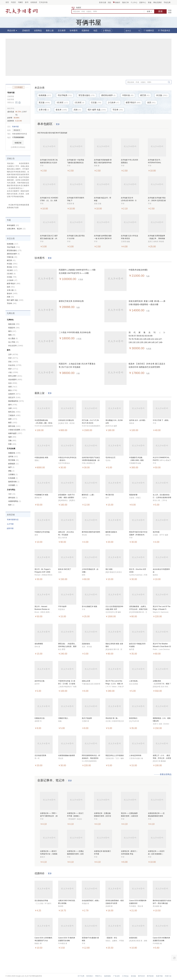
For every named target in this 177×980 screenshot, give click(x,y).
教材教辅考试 (16, 401)
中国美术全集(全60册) (138, 270)
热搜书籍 (159, 976)
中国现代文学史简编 (42, 532)
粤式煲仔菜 (110, 495)
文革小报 (12, 290)
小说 (13, 372)
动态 (95, 30)
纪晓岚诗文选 (40, 718)
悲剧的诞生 (86, 644)
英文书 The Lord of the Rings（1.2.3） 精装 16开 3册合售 (114, 684)
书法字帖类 (13, 247)
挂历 (11, 287)
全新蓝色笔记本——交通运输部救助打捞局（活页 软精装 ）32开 (156, 816)
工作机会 (125, 976)
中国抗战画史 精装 (41, 458)
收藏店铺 (18, 143)
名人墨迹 (13, 338)
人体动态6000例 (135, 755)
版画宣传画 (14, 482)
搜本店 (128, 31)
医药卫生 (14, 412)
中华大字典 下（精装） (161, 420)
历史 (13, 362)
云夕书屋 (10, 524)
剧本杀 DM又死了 (65, 569)
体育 (13, 419)
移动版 (133, 976)
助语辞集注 (133, 718)
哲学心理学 (15, 376)
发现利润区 (133, 938)
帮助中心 (99, 976)
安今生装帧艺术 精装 (90, 606)
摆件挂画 (13, 498)
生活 (13, 383)
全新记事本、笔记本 (16, 229)
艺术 (13, 358)
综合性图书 (15, 380)
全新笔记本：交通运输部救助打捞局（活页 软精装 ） (103, 816)
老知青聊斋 (39, 644)
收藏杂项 (14, 453)
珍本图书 (74, 30)
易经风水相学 (13, 254)
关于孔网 (81, 976)
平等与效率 (62, 606)
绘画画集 (13, 244)
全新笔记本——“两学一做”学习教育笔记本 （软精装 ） (49, 816)
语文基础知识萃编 (41, 901)
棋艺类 (11, 260)
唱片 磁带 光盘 (15, 300)
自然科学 (14, 394)
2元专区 (11, 274)
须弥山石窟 (86, 681)
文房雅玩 (13, 474)
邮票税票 (13, 464)
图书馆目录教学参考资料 (91, 532)
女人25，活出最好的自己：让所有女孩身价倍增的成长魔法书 (162, 498)
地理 (12, 437)
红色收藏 (13, 478)
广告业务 (116, 976)
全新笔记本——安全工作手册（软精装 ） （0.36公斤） (75, 816)
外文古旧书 (16, 346)
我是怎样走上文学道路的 (115, 755)
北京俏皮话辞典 (40, 755)
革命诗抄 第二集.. (112, 718)
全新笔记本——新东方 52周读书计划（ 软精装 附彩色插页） (49, 854)
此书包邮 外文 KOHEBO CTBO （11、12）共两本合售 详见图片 (49, 201)
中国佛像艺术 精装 (41, 495)
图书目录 (141, 976)
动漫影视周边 (15, 501)
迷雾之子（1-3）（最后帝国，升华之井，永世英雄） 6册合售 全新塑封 (162, 758)
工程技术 (14, 415)
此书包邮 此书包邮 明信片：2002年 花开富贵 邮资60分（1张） (157, 201)
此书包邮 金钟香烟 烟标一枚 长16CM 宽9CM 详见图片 (103, 238)
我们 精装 (109, 569)
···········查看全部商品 (163, 774)
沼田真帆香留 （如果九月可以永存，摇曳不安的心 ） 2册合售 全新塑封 (138, 609)
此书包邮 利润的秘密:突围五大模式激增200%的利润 (103, 163)
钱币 (11, 467)
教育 (13, 423)
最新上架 (50, 30)
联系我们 (90, 976)
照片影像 (13, 460)
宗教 (12, 441)
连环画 (13, 457)
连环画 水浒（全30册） (138, 420)
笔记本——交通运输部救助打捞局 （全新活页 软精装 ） (130, 816)
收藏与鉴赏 (15, 433)
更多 (58, 124)
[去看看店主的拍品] (18, 147)
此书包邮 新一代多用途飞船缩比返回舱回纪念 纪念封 (76, 163)
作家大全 (168, 976)
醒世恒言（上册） (88, 495)
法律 (13, 408)
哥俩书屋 (11, 93)
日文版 (12, 277)
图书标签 (150, 976)
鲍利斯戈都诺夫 (111, 532)
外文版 (12, 264)
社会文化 (15, 365)
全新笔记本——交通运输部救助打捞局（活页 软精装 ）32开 (75, 854)
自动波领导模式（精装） (91, 901)
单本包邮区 (13, 225)
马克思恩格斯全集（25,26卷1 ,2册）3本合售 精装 (43, 423)
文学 (13, 354)
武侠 (10, 297)
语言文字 (14, 398)
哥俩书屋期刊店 (13, 520)
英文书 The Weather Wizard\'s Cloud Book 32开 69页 (162, 646)
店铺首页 (26, 30)
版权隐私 (108, 976)
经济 (13, 369)
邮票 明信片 (14, 284)
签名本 (12, 294)
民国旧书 (14, 328)
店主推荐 (62, 30)
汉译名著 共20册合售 (66, 420)
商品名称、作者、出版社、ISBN (85, 11)
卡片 (12, 494)
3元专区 (12, 270)
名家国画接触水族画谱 (67, 755)
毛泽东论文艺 (110, 458)
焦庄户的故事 (87, 718)
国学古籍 (14, 426)
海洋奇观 (156, 532)
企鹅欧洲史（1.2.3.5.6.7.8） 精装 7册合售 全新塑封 (162, 684)
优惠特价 (85, 30)
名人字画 (13, 342)
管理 (13, 387)
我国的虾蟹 (133, 495)
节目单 (12, 303)
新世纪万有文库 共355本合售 (71, 301)
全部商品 (38, 30)
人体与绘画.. (134, 681)
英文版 (12, 267)
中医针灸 (12, 257)
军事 (12, 444)
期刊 (12, 331)
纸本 (11, 505)
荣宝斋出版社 (14, 250)
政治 (13, 390)
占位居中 (22, 11)
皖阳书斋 (10, 528)
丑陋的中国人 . (64, 718)
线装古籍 (14, 324)
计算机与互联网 (17, 430)
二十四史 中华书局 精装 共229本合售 (75, 332)
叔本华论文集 (40, 681)
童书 (13, 405)
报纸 (12, 335)
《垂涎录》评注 (111, 938)
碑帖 (11, 471)
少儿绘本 (12, 280)
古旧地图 (13, 485)
